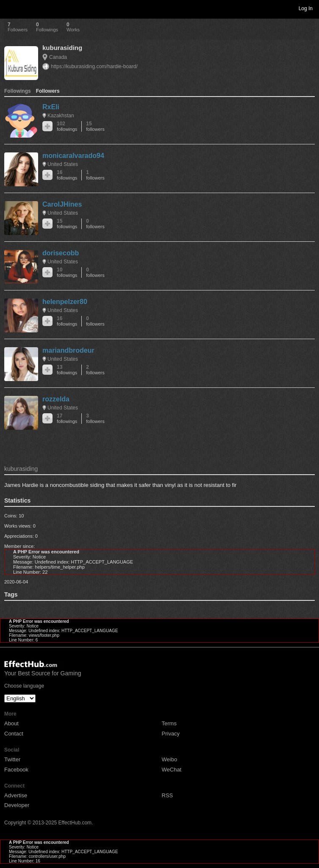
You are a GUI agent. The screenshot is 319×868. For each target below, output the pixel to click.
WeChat (172, 770)
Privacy (171, 734)
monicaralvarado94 (73, 156)
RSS (168, 795)
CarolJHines (62, 204)
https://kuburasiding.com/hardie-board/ (94, 66)
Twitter (12, 759)
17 (67, 419)
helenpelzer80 (65, 302)
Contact (14, 734)
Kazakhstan (61, 116)
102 (67, 126)
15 (95, 126)
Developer (17, 805)
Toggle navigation (10, 8)
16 (67, 175)
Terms (169, 723)
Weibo (170, 759)
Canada (58, 57)
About (11, 723)
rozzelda (56, 399)
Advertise (16, 795)
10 (67, 272)
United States (63, 164)
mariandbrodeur (68, 350)
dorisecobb (61, 253)
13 (67, 370)
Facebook (16, 770)
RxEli (51, 107)
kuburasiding (62, 48)
